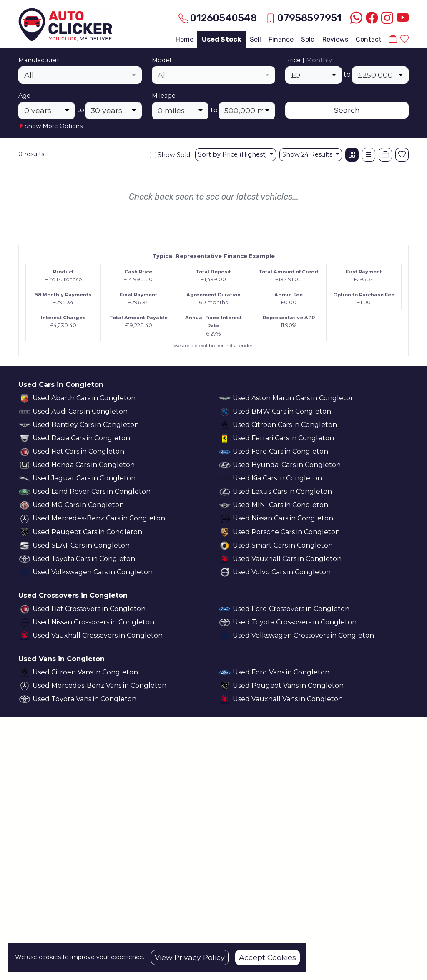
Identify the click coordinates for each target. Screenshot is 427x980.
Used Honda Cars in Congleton (84, 465)
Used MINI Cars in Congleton (280, 505)
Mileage (164, 96)
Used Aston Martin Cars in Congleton (294, 398)
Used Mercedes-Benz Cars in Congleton (99, 518)
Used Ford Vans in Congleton (281, 672)
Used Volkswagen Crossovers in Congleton (303, 635)
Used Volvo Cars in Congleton (282, 572)
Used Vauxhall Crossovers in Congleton (98, 635)
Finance (281, 39)
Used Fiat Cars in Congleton (78, 451)
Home (185, 39)
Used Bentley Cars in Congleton (86, 425)
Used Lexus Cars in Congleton (282, 491)
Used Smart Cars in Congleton (283, 545)
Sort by (233, 154)
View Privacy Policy (190, 957)
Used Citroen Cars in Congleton (285, 425)
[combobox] (80, 75)
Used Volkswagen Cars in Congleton (93, 572)
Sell (255, 39)
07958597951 (309, 18)
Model (161, 60)
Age (24, 96)
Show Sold (173, 155)
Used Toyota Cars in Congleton (84, 559)
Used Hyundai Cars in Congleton (287, 465)
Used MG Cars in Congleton (78, 505)
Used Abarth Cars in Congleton (84, 398)
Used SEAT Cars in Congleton (81, 545)
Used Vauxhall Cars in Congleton (287, 559)
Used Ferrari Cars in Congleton (283, 438)
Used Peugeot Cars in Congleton (87, 532)
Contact (369, 39)
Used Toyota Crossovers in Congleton (295, 622)
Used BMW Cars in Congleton (282, 411)
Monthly (319, 60)
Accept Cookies (268, 957)
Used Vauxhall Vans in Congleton (288, 699)
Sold (308, 39)
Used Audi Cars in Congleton (80, 411)
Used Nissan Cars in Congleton (283, 518)
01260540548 (224, 18)
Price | (309, 60)
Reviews (335, 39)
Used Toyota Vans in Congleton (84, 699)
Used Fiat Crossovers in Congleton (89, 609)
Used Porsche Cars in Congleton (286, 532)
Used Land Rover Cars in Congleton (92, 491)
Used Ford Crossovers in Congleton (291, 609)
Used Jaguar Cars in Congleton (84, 478)
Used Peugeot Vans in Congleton (288, 686)
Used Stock (222, 39)
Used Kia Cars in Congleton (277, 478)
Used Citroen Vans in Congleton (85, 672)
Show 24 (308, 154)
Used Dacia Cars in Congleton (81, 438)
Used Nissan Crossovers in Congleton (93, 622)
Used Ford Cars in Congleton (280, 451)
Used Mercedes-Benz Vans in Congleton (99, 686)
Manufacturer (39, 60)
